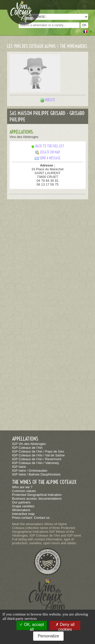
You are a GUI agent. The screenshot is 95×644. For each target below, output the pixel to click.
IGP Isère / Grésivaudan (30, 471)
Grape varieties (23, 506)
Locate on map (48, 152)
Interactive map (23, 514)
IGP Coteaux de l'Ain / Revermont (37, 459)
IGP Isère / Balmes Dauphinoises (36, 474)
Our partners (21, 502)
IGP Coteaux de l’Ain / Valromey (36, 463)
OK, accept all (32, 626)
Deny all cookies (65, 626)
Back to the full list (48, 146)
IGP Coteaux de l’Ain (27, 448)
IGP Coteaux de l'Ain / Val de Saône (39, 455)
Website (50, 100)
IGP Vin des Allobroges (29, 444)
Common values (24, 491)
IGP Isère (19, 467)
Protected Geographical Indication (37, 495)
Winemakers (21, 510)
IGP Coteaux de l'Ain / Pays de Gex (38, 451)
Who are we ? (22, 487)
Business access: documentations (37, 499)
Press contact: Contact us (31, 518)
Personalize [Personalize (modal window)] (48, 636)
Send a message (48, 158)
